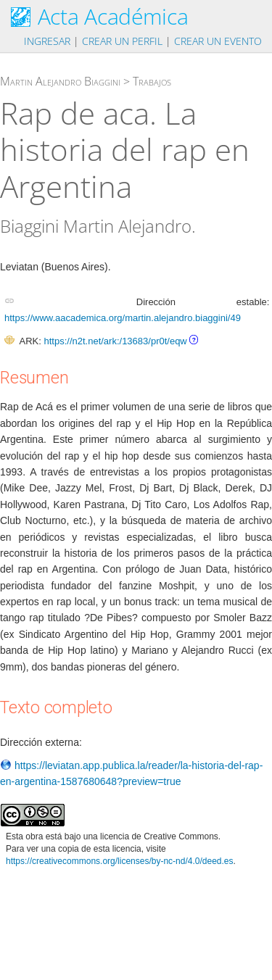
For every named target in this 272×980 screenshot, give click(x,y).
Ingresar (47, 41)
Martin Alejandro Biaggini (60, 81)
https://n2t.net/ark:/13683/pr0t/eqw (115, 341)
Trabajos (152, 81)
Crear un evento (218, 41)
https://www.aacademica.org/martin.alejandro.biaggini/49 (123, 318)
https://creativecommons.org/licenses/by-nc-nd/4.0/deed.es (120, 861)
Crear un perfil (122, 41)
